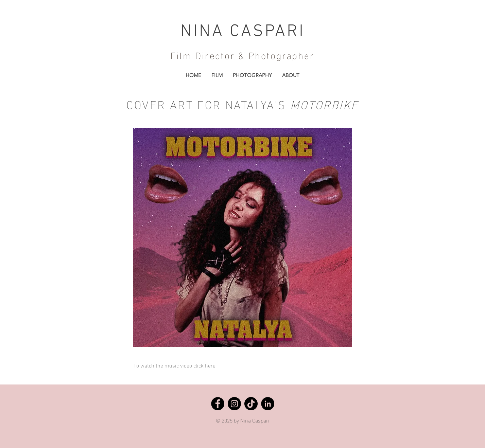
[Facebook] (218, 404)
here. (211, 365)
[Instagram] (234, 404)
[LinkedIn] (268, 404)
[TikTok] (251, 404)
